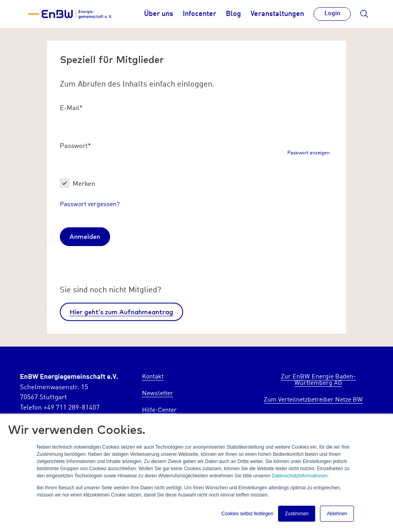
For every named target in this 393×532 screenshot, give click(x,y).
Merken (84, 184)
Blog (233, 14)
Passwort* (75, 146)
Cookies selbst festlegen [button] (247, 514)
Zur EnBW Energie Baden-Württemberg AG (318, 380)
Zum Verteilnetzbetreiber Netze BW (313, 400)
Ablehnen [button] (337, 514)
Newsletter (158, 394)
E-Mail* (71, 108)
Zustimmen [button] (297, 514)
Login (332, 14)
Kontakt (153, 377)
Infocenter (199, 14)
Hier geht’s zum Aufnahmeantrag (121, 312)
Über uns (159, 14)
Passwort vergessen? (90, 205)
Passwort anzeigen (308, 154)
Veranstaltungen (277, 14)
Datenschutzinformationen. (300, 476)
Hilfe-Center (159, 410)
